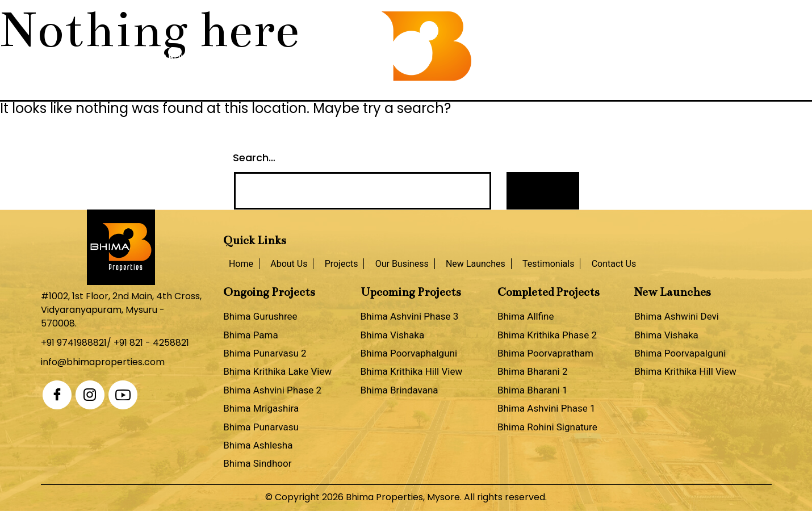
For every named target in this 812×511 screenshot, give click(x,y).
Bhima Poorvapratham (545, 353)
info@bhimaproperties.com (103, 362)
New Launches (515, 58)
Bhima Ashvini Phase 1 (547, 408)
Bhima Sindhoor (257, 463)
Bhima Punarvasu (261, 427)
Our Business (319, 58)
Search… (254, 158)
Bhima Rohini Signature (547, 427)
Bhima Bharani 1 (533, 390)
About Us (185, 58)
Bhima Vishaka (393, 335)
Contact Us (614, 264)
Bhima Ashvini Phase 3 (410, 316)
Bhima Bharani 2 (533, 371)
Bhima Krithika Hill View (412, 371)
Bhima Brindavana (399, 390)
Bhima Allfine (526, 316)
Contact (672, 58)
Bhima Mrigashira (261, 408)
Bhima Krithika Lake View (277, 371)
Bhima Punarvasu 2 (265, 353)
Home (132, 58)
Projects (247, 58)
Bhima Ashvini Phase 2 (272, 390)
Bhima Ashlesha (258, 445)
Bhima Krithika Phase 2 (547, 335)
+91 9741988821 (74, 343)
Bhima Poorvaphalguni (409, 353)
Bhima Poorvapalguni (680, 353)
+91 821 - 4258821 (151, 343)
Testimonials (601, 58)
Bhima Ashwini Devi (677, 316)
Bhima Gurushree (260, 316)
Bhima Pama (251, 335)
